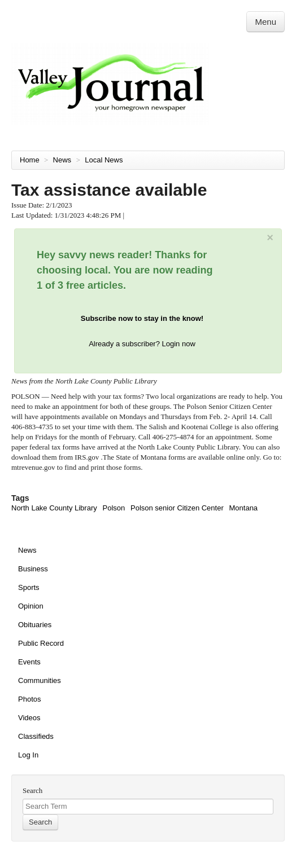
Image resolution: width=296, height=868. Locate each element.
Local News (105, 160)
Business (33, 569)
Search (32, 790)
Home (30, 160)
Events (29, 662)
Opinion (31, 606)
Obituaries (35, 625)
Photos (29, 699)
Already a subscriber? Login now (142, 344)
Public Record (41, 643)
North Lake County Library (54, 508)
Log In (28, 755)
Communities (40, 680)
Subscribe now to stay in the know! (142, 318)
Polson (114, 508)
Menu (265, 22)
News (63, 160)
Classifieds (36, 736)
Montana (244, 508)
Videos (29, 718)
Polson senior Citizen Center (177, 508)
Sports (29, 587)
